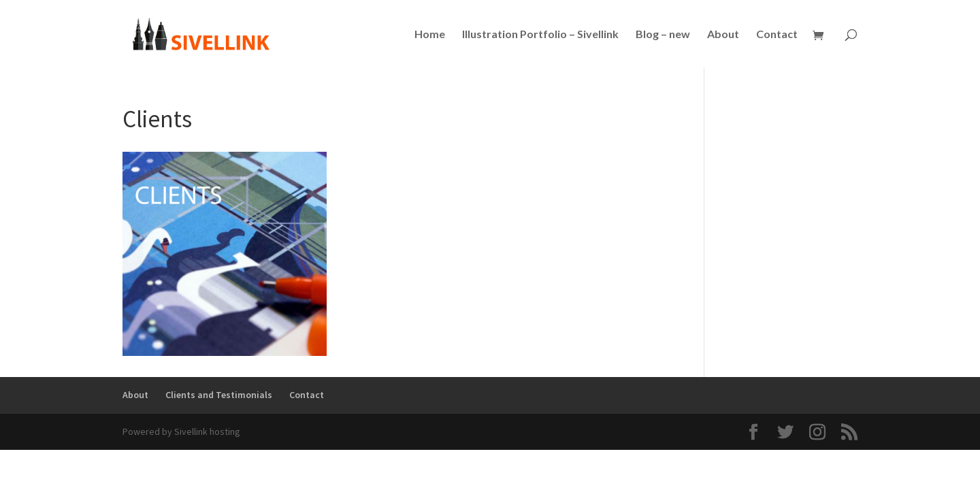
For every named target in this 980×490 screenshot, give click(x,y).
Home (430, 35)
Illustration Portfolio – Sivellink (540, 35)
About (723, 35)
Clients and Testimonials (219, 395)
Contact (777, 35)
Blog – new (663, 35)
